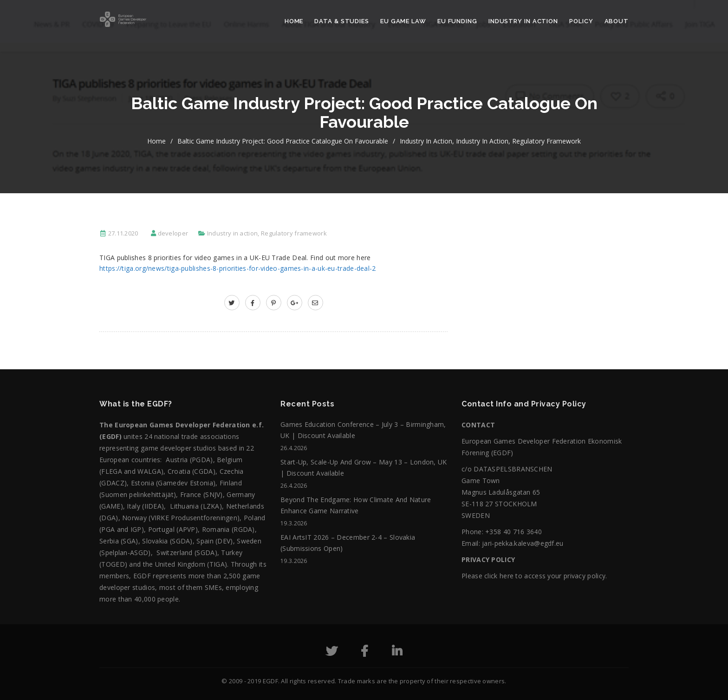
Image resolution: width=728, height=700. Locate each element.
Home (294, 21)
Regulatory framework (546, 141)
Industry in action (523, 21)
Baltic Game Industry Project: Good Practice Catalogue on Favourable (283, 141)
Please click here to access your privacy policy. (534, 576)
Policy (581, 21)
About (617, 21)
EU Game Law (403, 21)
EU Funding (457, 21)
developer (173, 233)
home (156, 141)
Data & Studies (342, 21)
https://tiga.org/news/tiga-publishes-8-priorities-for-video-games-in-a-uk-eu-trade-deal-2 (238, 268)
